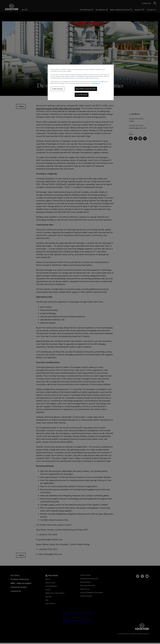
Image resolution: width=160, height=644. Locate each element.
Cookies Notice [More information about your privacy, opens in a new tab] (95, 83)
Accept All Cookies (82, 95)
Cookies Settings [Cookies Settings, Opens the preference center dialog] (57, 89)
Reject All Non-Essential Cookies (86, 89)
